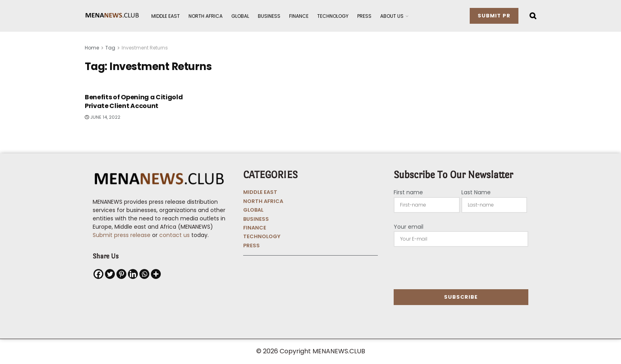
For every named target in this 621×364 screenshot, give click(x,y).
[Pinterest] (121, 274)
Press (364, 16)
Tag (110, 48)
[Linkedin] (133, 274)
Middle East (166, 16)
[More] (156, 274)
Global (240, 16)
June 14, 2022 (103, 117)
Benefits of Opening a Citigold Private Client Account (134, 101)
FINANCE (255, 228)
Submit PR (494, 16)
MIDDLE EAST (260, 192)
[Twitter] (110, 274)
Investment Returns (145, 48)
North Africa (206, 16)
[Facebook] (98, 274)
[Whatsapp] (144, 274)
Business (269, 16)
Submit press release (122, 235)
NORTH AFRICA (263, 201)
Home (92, 48)
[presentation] (454, 268)
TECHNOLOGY (262, 236)
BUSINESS (256, 219)
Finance (299, 16)
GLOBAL (253, 210)
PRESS (251, 246)
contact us (174, 235)
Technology (333, 16)
